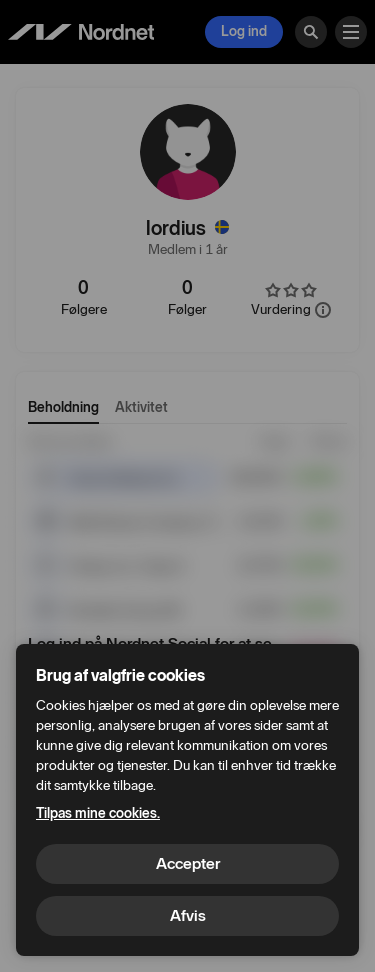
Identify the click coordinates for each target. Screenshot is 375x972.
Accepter (188, 863)
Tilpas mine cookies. (98, 813)
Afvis (188, 915)
